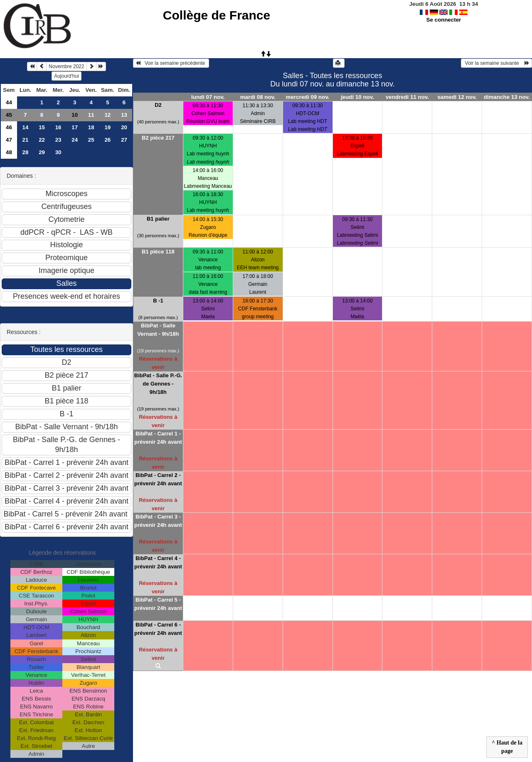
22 (42, 140)
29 (42, 152)
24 (75, 140)
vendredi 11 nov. (407, 97)
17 (75, 127)
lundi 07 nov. (208, 97)
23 (58, 140)
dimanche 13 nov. (507, 97)
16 (58, 127)
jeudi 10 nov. (357, 97)
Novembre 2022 (66, 66)
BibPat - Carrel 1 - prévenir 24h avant (158, 438)
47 (9, 140)
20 (124, 127)
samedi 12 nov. (457, 97)
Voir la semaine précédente (171, 63)
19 (107, 127)
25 (91, 140)
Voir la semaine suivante (496, 63)
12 (107, 115)
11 (91, 115)
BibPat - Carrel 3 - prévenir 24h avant (158, 521)
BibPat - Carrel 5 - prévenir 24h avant (158, 604)
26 (107, 140)
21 (26, 140)
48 (9, 152)
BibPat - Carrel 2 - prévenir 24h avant (158, 479)
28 (26, 152)
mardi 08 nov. (258, 97)
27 (124, 140)
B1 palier (158, 219)
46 (9, 127)
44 (9, 102)
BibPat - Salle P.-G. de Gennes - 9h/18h (158, 384)
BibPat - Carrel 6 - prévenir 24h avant (158, 629)
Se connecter (444, 20)
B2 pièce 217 (158, 138)
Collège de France (217, 15)
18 (91, 127)
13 (124, 115)
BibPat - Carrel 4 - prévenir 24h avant (158, 562)
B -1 (158, 301)
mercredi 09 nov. (308, 97)
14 (26, 127)
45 (9, 115)
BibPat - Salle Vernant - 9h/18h (158, 330)
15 (42, 127)
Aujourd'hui (66, 76)
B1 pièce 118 (158, 252)
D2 (158, 105)
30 (58, 152)
